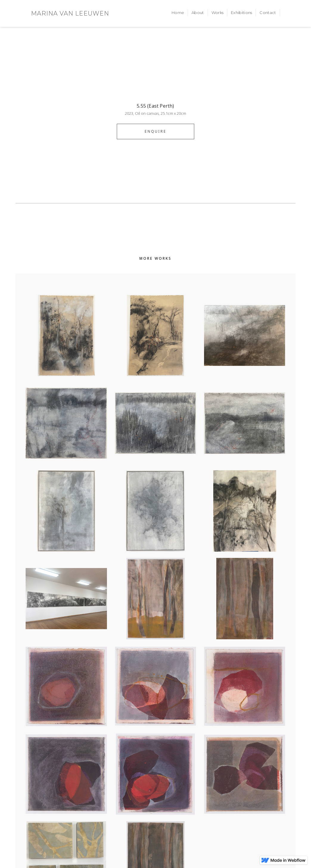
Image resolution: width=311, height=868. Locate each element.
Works (218, 13)
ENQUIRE (155, 131)
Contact (268, 13)
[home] (70, 13)
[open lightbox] (155, 82)
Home (178, 13)
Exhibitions (241, 13)
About (198, 13)
